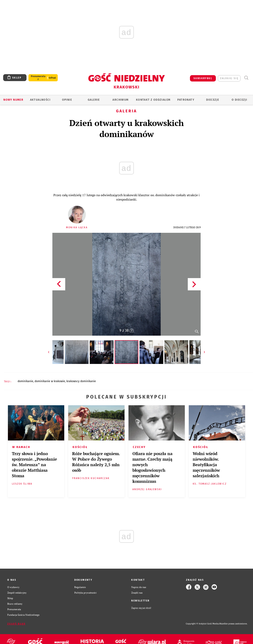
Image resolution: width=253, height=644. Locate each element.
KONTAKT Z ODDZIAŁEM (153, 100)
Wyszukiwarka (246, 78)
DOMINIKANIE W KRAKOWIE (50, 381)
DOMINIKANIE (25, 381)
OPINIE (67, 100)
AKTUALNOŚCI (40, 100)
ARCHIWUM (120, 100)
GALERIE (94, 100)
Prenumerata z (38, 78)
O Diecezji (239, 100)
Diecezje (213, 100)
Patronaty (186, 100)
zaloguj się (229, 78)
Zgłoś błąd (16, 624)
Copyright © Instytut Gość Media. (202, 624)
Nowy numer (13, 100)
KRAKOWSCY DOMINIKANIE (81, 381)
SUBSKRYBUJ (203, 78)
